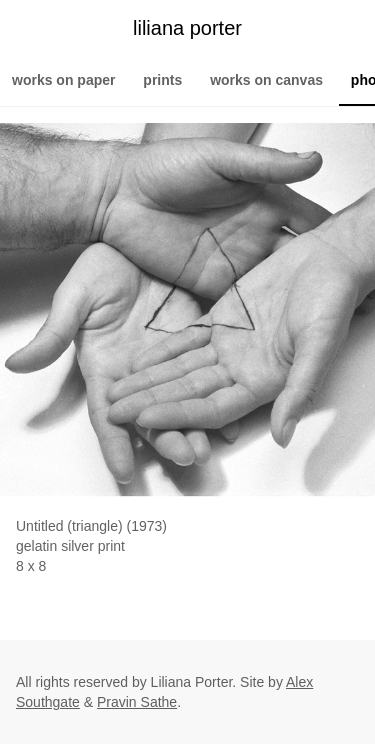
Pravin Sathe (137, 702)
